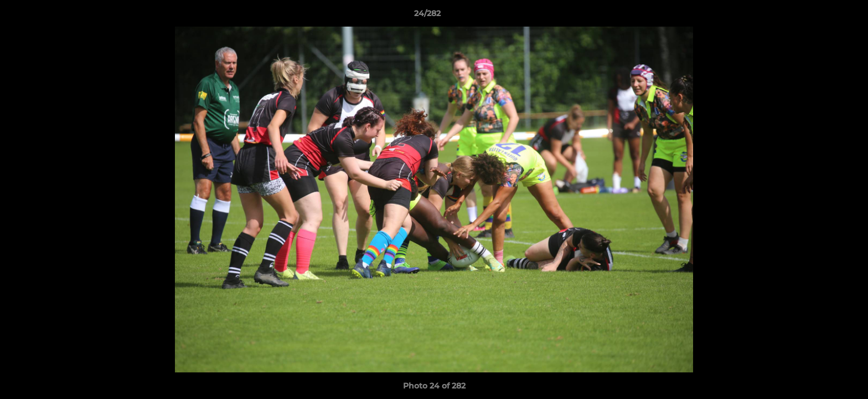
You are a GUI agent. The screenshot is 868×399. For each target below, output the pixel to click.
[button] (821, 16)
